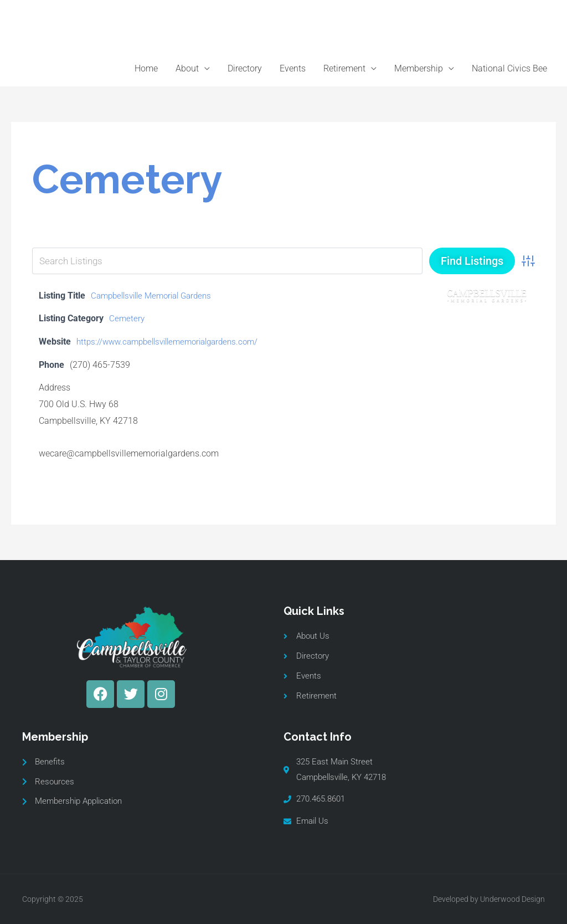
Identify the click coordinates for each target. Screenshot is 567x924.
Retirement (344, 68)
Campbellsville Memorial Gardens (156, 296)
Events (293, 68)
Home (146, 68)
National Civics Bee (509, 68)
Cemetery (127, 318)
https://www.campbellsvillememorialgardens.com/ (174, 342)
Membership (419, 68)
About (187, 68)
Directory (245, 68)
